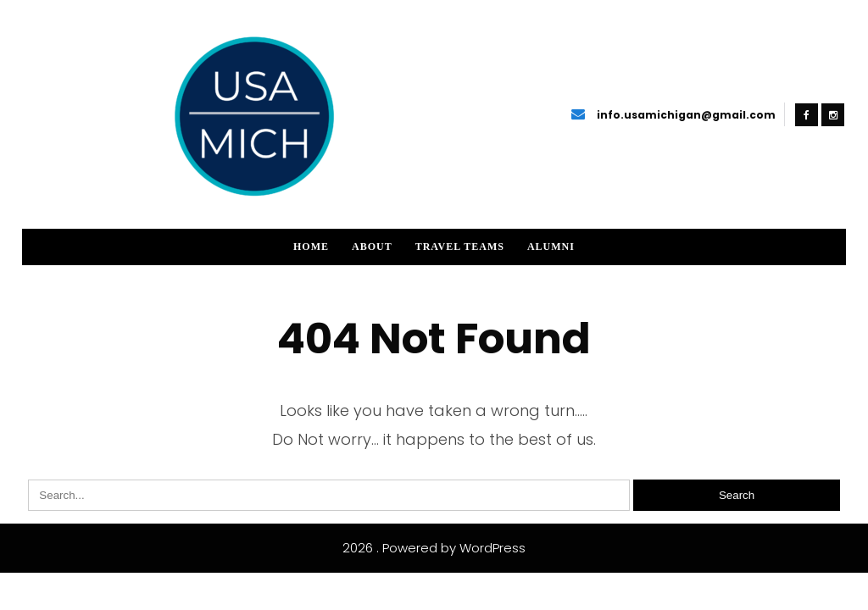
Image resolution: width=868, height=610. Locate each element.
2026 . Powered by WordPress (434, 548)
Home (311, 247)
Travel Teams (460, 247)
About (372, 247)
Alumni (551, 247)
